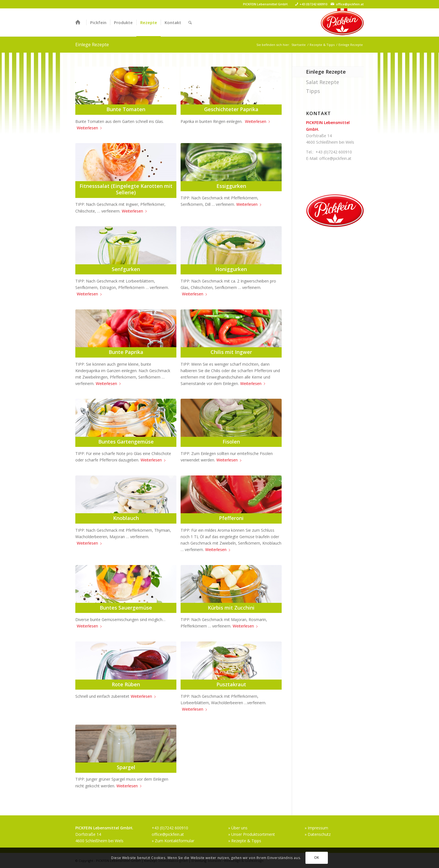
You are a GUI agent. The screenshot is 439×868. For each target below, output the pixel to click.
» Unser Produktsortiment (252, 834)
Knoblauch (126, 518)
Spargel (126, 767)
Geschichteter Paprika (231, 109)
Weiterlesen (90, 128)
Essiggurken (231, 186)
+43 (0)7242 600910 (313, 4)
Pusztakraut (231, 684)
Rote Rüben (126, 684)
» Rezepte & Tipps (245, 841)
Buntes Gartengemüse (126, 442)
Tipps (313, 91)
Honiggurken (231, 269)
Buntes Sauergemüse (126, 608)
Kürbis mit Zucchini (231, 608)
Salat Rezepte (323, 82)
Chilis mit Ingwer (231, 352)
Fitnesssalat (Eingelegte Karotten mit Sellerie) (126, 189)
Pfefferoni (231, 518)
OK (317, 858)
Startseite (299, 45)
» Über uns (238, 828)
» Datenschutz (318, 834)
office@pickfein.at (350, 4)
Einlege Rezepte (92, 45)
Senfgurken (126, 269)
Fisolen (231, 442)
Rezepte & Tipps (322, 45)
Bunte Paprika (126, 352)
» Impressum (316, 828)
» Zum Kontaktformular (173, 841)
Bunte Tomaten (126, 109)
